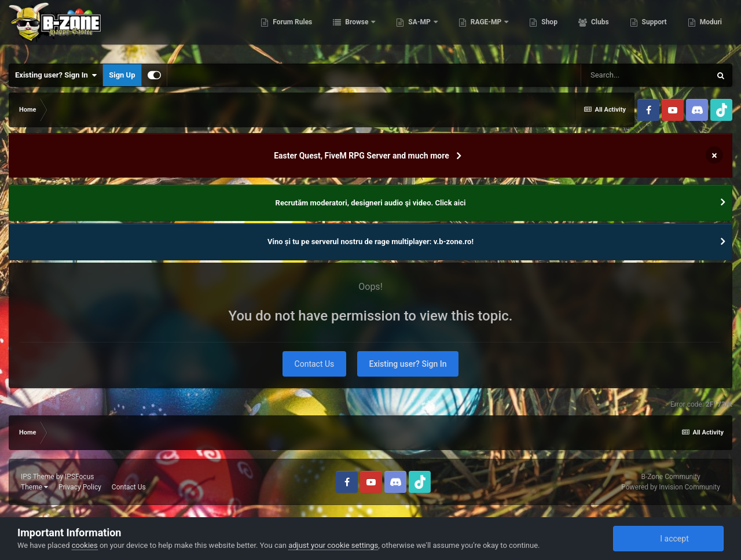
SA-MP (419, 29)
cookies (85, 545)
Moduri (710, 29)
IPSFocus (79, 477)
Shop (549, 29)
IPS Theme (38, 477)
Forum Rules (291, 29)
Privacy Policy (80, 487)
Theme (34, 487)
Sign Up (122, 75)
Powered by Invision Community (671, 487)
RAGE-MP (486, 29)
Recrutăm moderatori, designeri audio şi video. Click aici (371, 203)
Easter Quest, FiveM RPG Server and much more (362, 156)
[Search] (645, 75)
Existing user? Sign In (56, 75)
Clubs (599, 29)
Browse (357, 29)
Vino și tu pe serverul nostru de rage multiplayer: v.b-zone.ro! (370, 242)
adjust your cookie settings (333, 545)
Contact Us (315, 364)
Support (654, 29)
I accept (668, 539)
